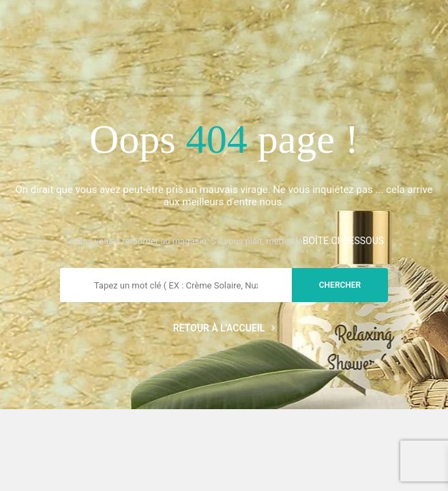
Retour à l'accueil (224, 328)
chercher (340, 285)
